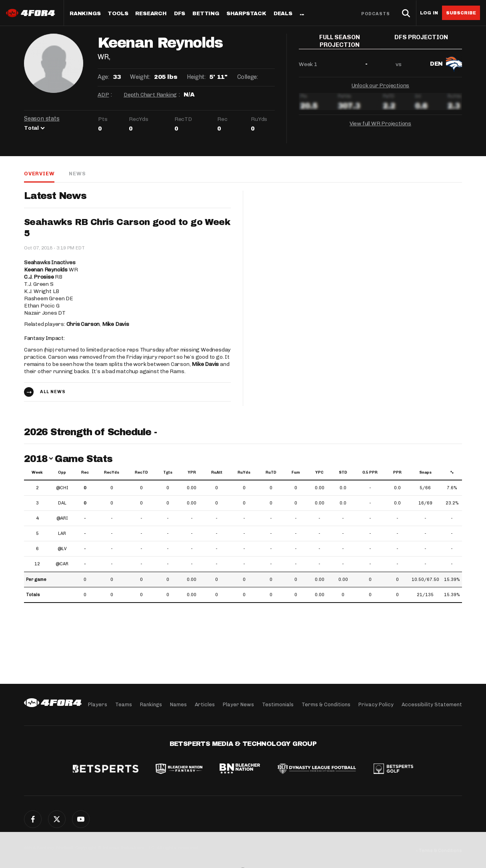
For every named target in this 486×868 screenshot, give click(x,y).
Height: (196, 77)
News (77, 174)
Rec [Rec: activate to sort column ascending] (85, 472)
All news (53, 392)
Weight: (140, 77)
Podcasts (376, 14)
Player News (238, 704)
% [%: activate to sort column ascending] (452, 472)
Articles (205, 704)
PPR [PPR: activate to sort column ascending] (397, 472)
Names (178, 704)
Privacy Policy (376, 704)
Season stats (42, 119)
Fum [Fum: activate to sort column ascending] (296, 472)
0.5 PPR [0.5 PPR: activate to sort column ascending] (370, 472)
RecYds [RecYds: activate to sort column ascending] (112, 472)
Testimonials (278, 704)
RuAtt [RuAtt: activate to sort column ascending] (217, 472)
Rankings (85, 14)
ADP (103, 95)
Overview (39, 174)
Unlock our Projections (381, 83)
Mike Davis (116, 324)
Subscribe (461, 13)
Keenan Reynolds (46, 270)
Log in (429, 13)
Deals (283, 14)
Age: (103, 77)
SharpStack (246, 14)
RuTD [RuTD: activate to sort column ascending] (271, 472)
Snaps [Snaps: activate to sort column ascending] (425, 472)
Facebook (33, 819)
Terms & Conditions (326, 704)
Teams (124, 704)
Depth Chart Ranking (150, 95)
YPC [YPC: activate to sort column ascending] (319, 472)
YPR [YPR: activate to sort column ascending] (192, 472)
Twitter (57, 819)
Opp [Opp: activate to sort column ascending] (62, 472)
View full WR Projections (380, 122)
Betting (206, 14)
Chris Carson (83, 324)
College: (248, 77)
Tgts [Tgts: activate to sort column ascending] (168, 472)
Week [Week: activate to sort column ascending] (37, 472)
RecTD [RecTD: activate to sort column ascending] (141, 472)
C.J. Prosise (39, 277)
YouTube (81, 819)
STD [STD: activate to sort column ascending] (343, 472)
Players (98, 704)
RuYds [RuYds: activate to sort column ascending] (244, 472)
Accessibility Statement (432, 704)
